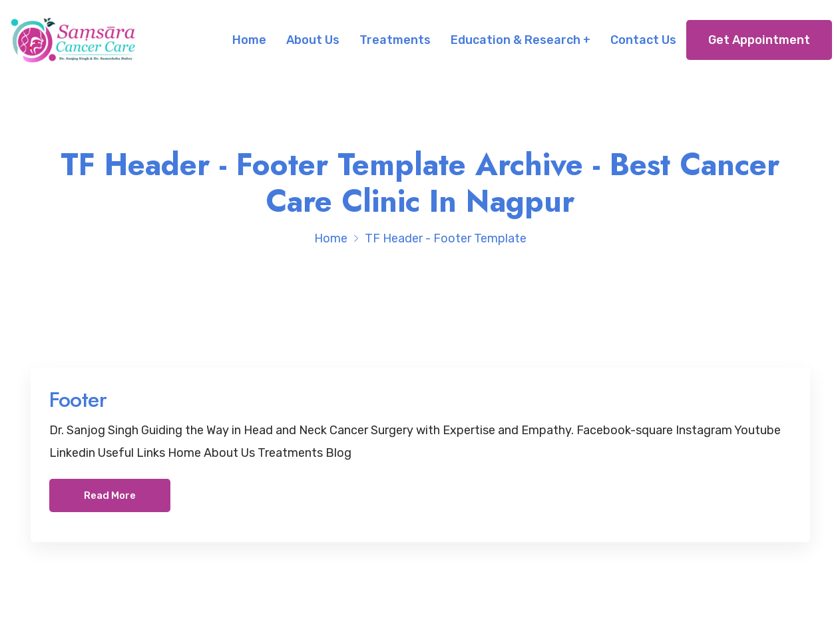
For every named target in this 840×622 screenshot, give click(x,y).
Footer (78, 400)
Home (249, 40)
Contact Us (643, 40)
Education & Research (516, 40)
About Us (313, 40)
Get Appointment (759, 40)
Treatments (395, 40)
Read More (110, 495)
